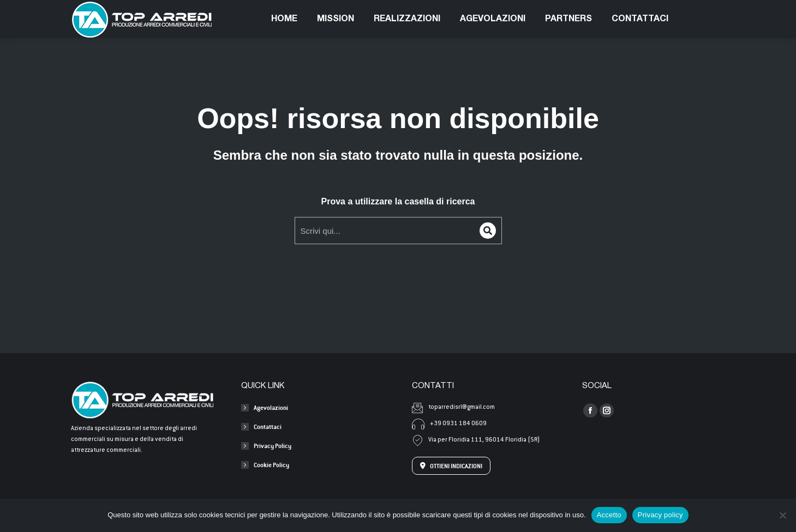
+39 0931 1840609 (107, 10)
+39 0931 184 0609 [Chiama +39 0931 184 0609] (449, 424)
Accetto (609, 515)
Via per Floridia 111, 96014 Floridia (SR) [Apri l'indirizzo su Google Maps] (476, 440)
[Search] (488, 231)
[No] (782, 515)
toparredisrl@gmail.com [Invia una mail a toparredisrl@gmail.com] (453, 408)
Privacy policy (660, 515)
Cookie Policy (271, 465)
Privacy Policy (273, 446)
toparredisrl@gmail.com (202, 10)
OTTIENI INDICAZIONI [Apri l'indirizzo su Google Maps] (451, 466)
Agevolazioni (271, 407)
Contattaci (268, 427)
